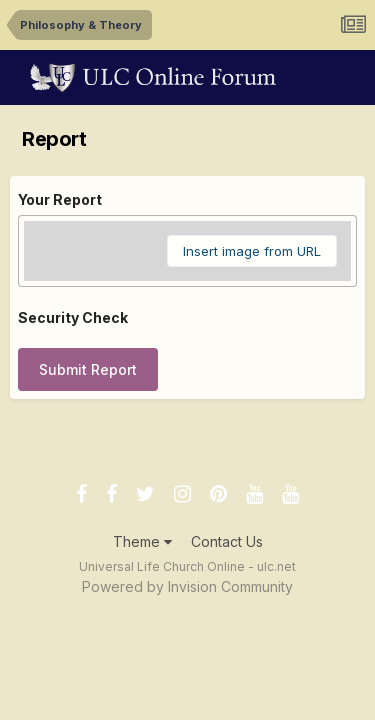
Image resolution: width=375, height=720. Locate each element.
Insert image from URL (252, 251)
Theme (142, 541)
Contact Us (227, 541)
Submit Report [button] (88, 369)
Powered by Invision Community (187, 586)
